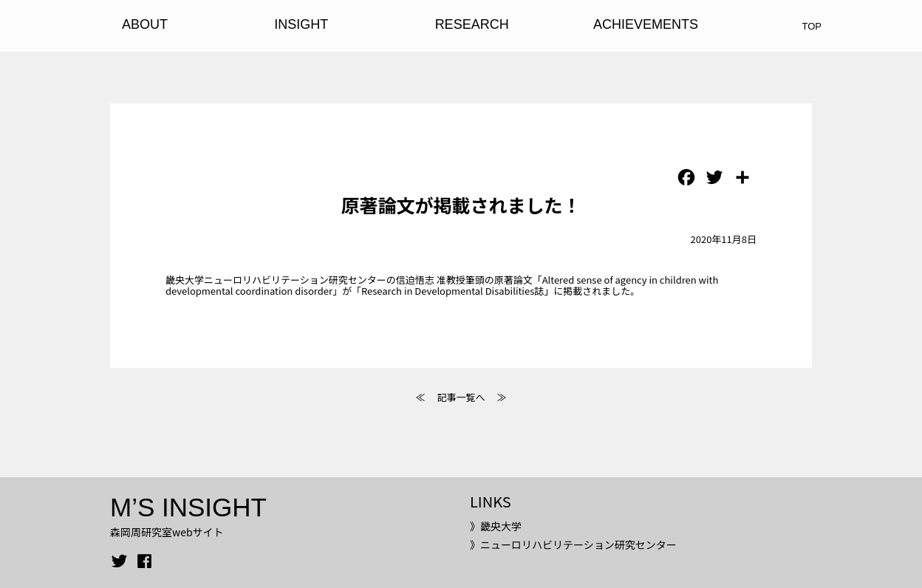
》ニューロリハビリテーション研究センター (573, 544)
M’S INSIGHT (188, 507)
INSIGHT (301, 24)
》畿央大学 (496, 526)
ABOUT (145, 24)
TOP (812, 26)
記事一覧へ (461, 397)
